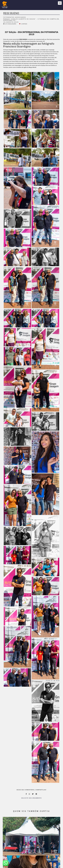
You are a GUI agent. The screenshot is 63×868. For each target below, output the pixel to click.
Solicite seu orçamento (31, 798)
